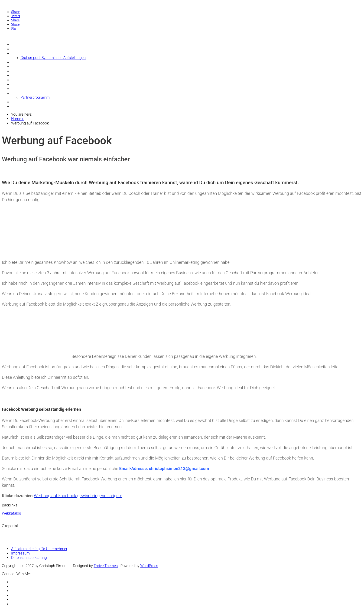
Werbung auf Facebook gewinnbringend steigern (78, 496)
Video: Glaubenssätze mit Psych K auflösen (46, 106)
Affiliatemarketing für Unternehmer (39, 549)
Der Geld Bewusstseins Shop (34, 71)
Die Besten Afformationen (32, 49)
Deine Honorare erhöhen (31, 80)
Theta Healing (22, 93)
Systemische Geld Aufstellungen (37, 53)
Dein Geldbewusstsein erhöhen (36, 75)
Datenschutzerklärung (29, 558)
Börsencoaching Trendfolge (33, 67)
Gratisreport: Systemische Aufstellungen (53, 58)
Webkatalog (11, 513)
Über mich (19, 102)
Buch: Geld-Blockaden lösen (34, 89)
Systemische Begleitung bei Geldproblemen (46, 62)
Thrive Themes (106, 566)
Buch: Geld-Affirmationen (31, 84)
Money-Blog (21, 44)
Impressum (20, 553)
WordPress (149, 566)
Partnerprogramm (35, 97)
